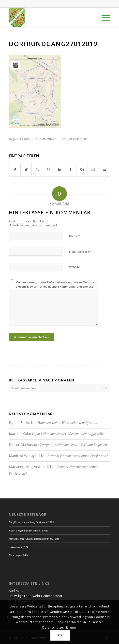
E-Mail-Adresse (80, 252)
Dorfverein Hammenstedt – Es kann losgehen (73, 445)
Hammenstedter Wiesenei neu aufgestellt (67, 423)
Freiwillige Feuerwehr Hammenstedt (36, 596)
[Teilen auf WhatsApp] (37, 170)
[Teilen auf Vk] (82, 170)
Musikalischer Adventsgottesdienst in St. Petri (34, 539)
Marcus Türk (77, 139)
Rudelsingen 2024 (19, 555)
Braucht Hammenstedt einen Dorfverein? (78, 456)
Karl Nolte (16, 591)
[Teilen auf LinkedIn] (59, 170)
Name (74, 236)
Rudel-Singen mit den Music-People (28, 530)
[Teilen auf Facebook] (15, 170)
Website (74, 267)
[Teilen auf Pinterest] (48, 170)
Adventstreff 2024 (18, 547)
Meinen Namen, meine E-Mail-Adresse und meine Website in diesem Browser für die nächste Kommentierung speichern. (57, 284)
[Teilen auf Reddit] (93, 170)
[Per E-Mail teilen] (104, 170)
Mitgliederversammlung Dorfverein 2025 (31, 522)
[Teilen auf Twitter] (26, 170)
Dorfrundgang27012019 (53, 44)
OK (60, 635)
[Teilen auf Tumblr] (71, 170)
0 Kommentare (46, 139)
